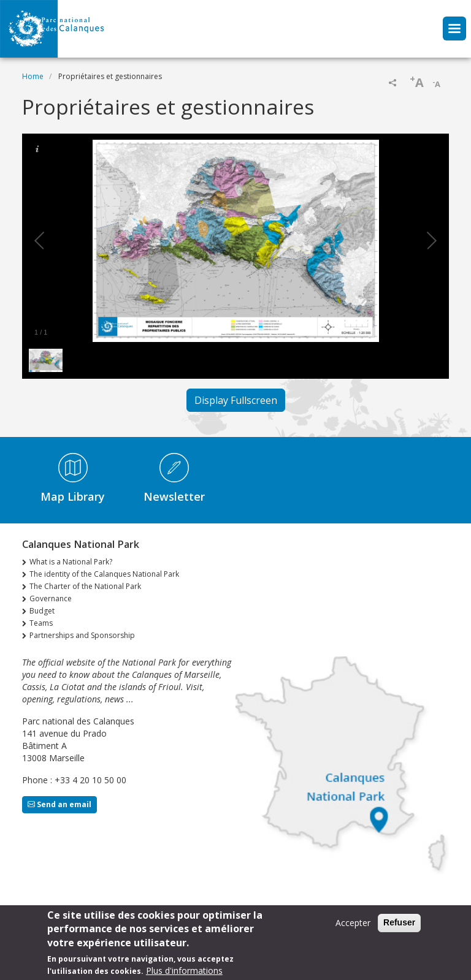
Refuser (399, 925)
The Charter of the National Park (85, 586)
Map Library (73, 496)
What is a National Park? (71, 562)
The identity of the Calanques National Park (104, 574)
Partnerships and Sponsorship (82, 635)
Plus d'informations (184, 973)
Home (33, 76)
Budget (42, 611)
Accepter (353, 925)
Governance (51, 598)
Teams (41, 623)
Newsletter (174, 496)
